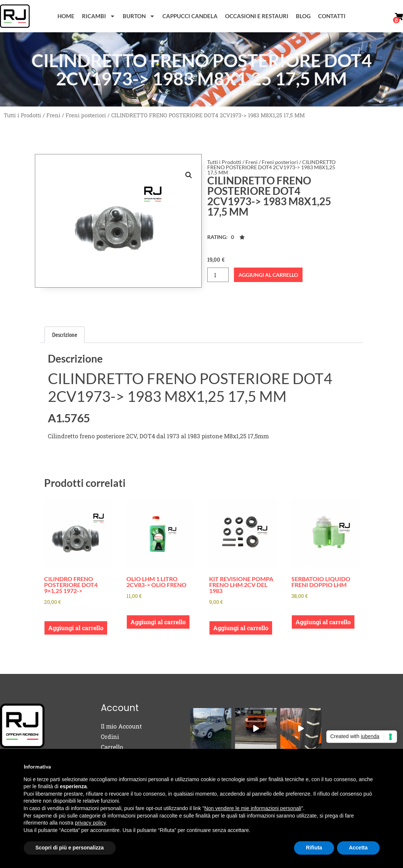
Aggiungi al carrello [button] (76, 628)
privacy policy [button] (90, 823)
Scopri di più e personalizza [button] (70, 848)
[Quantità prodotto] (218, 275)
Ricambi (99, 16)
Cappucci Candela (190, 16)
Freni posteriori (86, 115)
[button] (189, 175)
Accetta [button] (358, 848)
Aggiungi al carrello (268, 275)
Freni (53, 115)
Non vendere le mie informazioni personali (253, 808)
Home (66, 16)
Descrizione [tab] (65, 335)
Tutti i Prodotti (22, 115)
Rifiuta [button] (314, 848)
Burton (139, 16)
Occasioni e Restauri (257, 16)
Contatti (332, 16)
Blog (303, 16)
